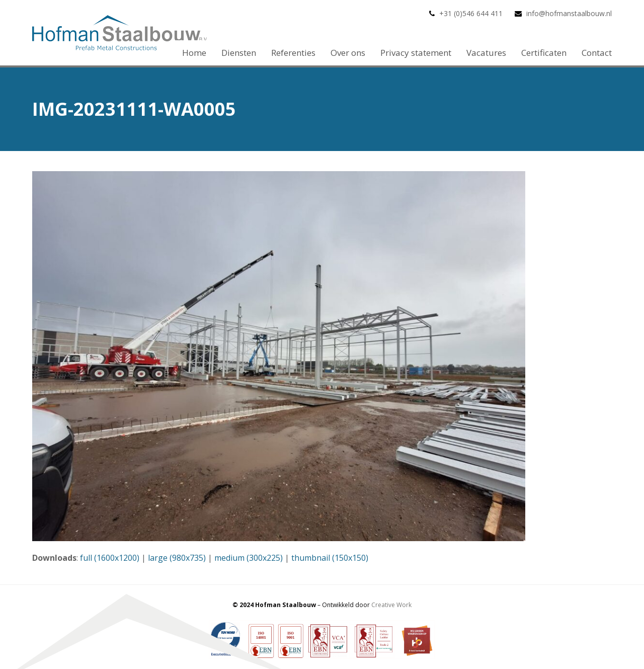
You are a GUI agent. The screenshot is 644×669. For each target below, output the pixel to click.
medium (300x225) (249, 558)
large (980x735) (177, 558)
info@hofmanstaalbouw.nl (569, 13)
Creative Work (391, 605)
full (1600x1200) (110, 558)
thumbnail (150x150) (330, 558)
